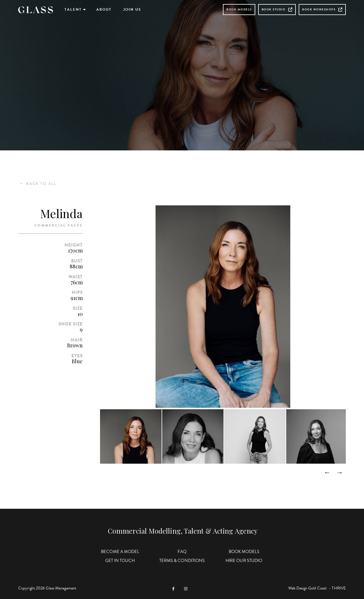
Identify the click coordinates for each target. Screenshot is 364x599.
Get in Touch (120, 561)
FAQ (182, 552)
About (104, 10)
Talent (73, 10)
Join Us (132, 10)
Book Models (239, 9)
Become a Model (120, 552)
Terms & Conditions (182, 561)
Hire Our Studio (244, 561)
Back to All (38, 184)
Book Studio (277, 9)
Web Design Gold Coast (307, 588)
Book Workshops (322, 9)
